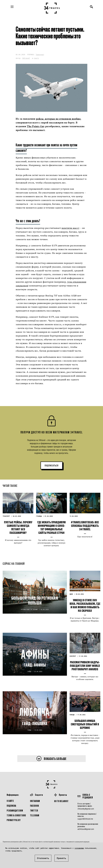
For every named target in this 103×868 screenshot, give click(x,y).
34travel (26, 58)
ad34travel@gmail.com (86, 829)
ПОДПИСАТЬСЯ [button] (52, 466)
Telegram (35, 815)
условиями (79, 848)
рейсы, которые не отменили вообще (58, 119)
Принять (61, 858)
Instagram (35, 801)
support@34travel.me (85, 819)
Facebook (34, 806)
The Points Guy (36, 126)
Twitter (34, 810)
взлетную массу (70, 228)
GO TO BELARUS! (61, 801)
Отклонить (43, 858)
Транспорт (40, 55)
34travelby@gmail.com (86, 809)
